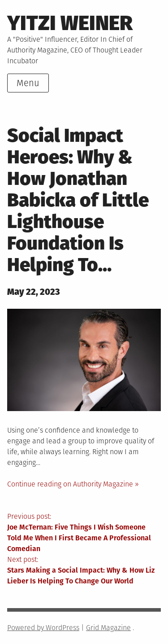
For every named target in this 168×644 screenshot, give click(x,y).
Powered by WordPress (43, 628)
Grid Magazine (108, 628)
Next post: (84, 571)
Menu (28, 83)
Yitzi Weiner (70, 23)
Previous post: (84, 533)
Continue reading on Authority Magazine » (73, 484)
